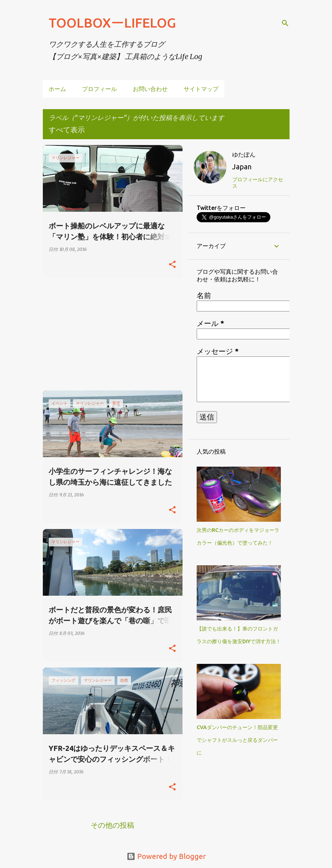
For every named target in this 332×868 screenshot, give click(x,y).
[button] (172, 265)
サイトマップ (201, 89)
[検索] (285, 23)
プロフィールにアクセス (258, 183)
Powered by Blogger (166, 856)
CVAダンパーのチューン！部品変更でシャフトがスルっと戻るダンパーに (237, 740)
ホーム (57, 89)
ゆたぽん (244, 154)
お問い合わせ (150, 89)
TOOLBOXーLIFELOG (112, 23)
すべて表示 (67, 130)
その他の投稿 (112, 825)
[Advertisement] (110, 334)
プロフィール (99, 89)
